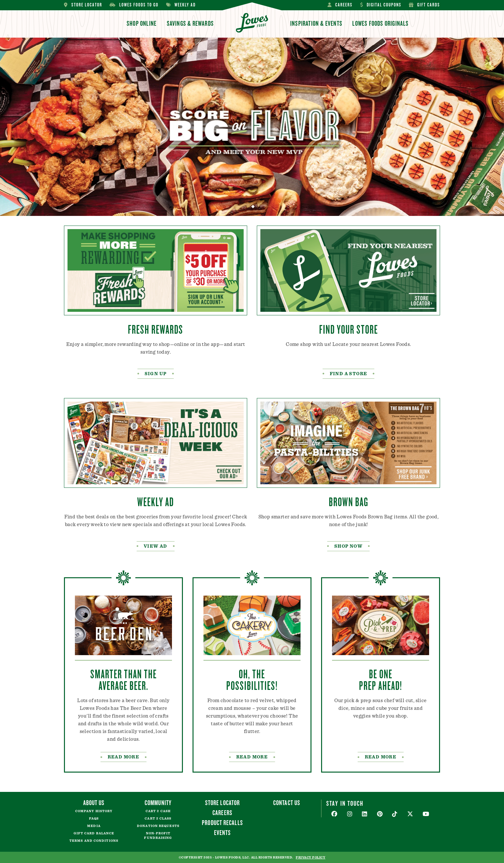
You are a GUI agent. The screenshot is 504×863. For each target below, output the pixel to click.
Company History (94, 811)
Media (94, 826)
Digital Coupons (381, 5)
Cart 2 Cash (158, 811)
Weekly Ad (181, 5)
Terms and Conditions (94, 841)
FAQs (94, 819)
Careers (340, 5)
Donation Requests (158, 826)
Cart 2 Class (158, 819)
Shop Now (348, 546)
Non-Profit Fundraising (158, 836)
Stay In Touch (345, 803)
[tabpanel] (252, 127)
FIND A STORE (349, 374)
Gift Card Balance (94, 833)
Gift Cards (424, 5)
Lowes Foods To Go (134, 5)
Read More (381, 757)
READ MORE (124, 757)
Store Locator (83, 5)
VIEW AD (156, 546)
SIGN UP (156, 374)
